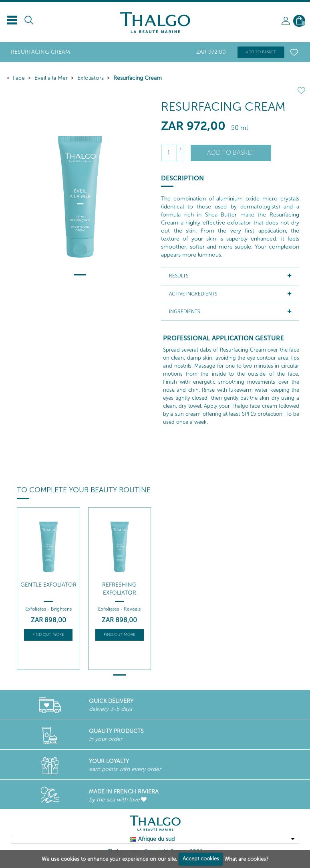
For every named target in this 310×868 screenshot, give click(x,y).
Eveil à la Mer (51, 78)
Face (19, 78)
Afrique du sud (156, 839)
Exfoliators (91, 78)
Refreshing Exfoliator (119, 589)
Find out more (48, 635)
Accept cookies (201, 859)
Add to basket (261, 52)
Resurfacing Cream (138, 78)
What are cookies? (246, 859)
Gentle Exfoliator (48, 585)
